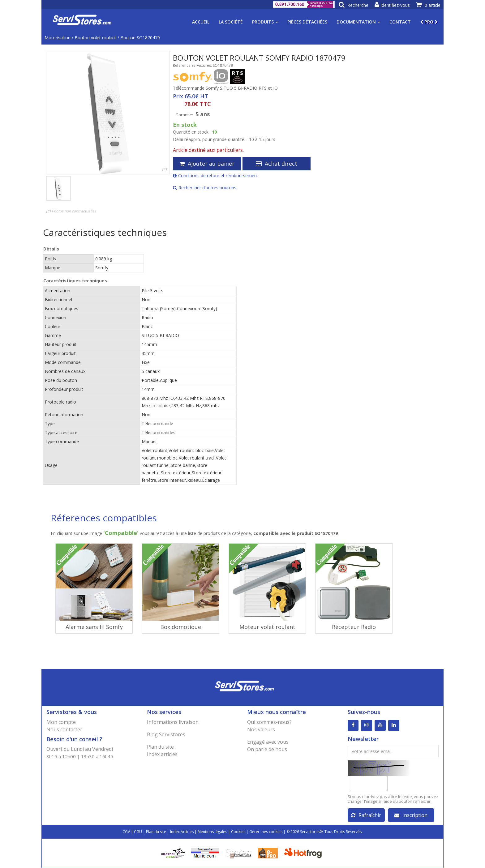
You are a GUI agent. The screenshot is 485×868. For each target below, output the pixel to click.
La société (231, 22)
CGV (126, 832)
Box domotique (181, 627)
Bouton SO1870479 (140, 38)
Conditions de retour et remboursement (216, 175)
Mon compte (61, 722)
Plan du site (160, 747)
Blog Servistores (166, 734)
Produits (265, 22)
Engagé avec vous (268, 742)
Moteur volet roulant (267, 627)
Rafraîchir (366, 815)
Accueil (201, 22)
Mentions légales (212, 832)
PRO (429, 22)
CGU (138, 832)
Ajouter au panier (207, 164)
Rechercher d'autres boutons (205, 188)
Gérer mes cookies (266, 832)
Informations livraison (173, 722)
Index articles (162, 754)
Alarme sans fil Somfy (94, 627)
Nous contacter (64, 729)
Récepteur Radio (354, 627)
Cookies (238, 832)
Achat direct (277, 164)
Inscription (411, 815)
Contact (400, 22)
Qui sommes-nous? (269, 722)
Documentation (358, 22)
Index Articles (182, 832)
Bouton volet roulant (95, 38)
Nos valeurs (261, 729)
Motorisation (58, 38)
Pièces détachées (307, 22)
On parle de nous (267, 749)
